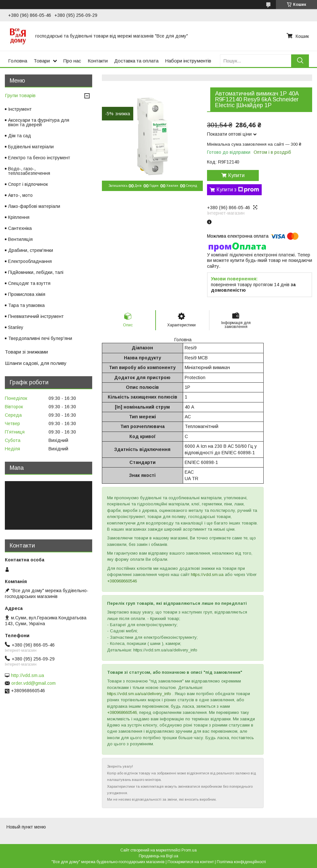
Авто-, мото (20, 195)
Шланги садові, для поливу (36, 363)
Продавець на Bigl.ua (158, 856)
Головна (18, 61)
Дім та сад (20, 136)
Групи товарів (20, 95)
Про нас (72, 61)
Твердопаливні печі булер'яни (40, 338)
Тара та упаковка (26, 305)
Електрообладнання (30, 261)
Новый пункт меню (26, 827)
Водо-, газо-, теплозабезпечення (29, 171)
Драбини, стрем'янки (31, 250)
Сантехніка (20, 228)
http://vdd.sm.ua (27, 675)
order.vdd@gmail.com (33, 683)
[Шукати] (300, 61)
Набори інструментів (188, 61)
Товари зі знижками (26, 352)
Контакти (98, 61)
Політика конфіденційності (241, 862)
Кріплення (19, 217)
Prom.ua (189, 850)
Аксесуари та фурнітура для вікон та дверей (39, 122)
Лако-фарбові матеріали (34, 206)
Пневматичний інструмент (36, 316)
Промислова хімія (27, 294)
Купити (236, 175)
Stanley (16, 327)
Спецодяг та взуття (29, 283)
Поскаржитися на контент (191, 862)
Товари (42, 61)
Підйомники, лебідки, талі (36, 272)
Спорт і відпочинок (28, 184)
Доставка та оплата (136, 61)
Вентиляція (20, 239)
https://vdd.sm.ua (207, 575)
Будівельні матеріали (31, 147)
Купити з (238, 190)
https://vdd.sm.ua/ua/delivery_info (139, 694)
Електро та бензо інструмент (39, 158)
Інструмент (20, 109)
